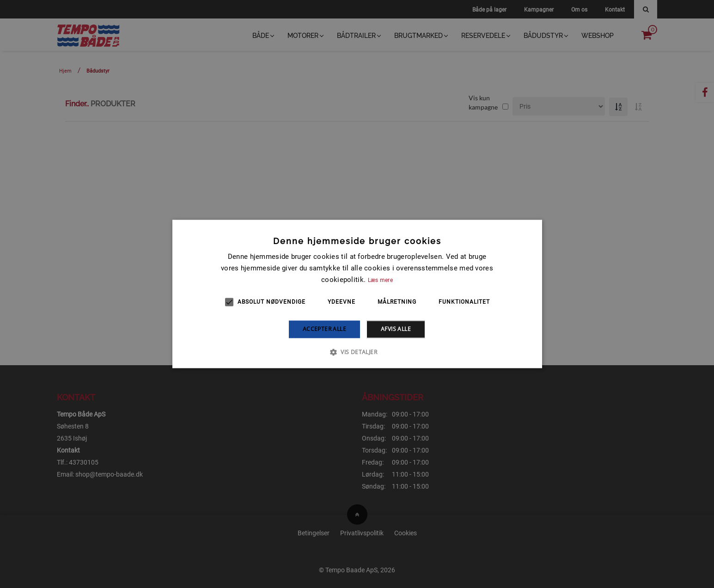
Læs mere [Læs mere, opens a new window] (380, 280)
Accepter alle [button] (324, 329)
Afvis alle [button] (396, 329)
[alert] (357, 294)
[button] (357, 352)
